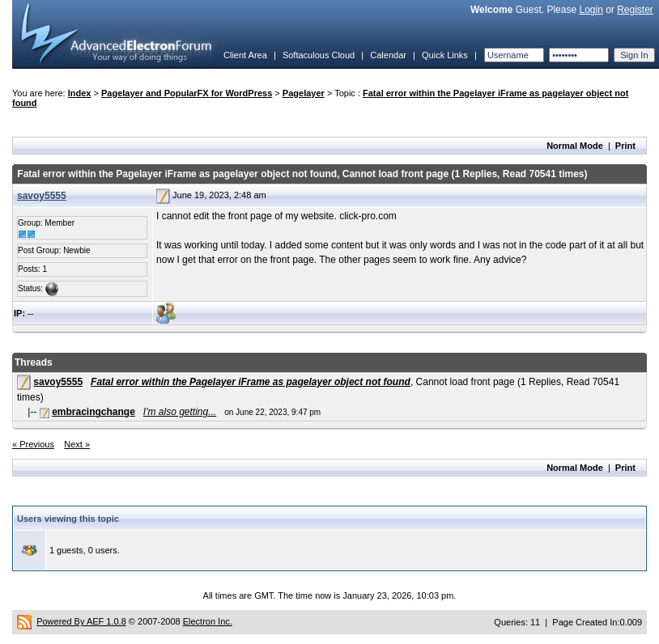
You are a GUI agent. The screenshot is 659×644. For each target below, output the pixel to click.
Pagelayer (304, 93)
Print (625, 146)
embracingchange (94, 412)
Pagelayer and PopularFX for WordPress (187, 93)
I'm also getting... (180, 412)
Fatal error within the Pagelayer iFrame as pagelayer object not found (251, 382)
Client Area (245, 55)
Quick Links (445, 55)
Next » (77, 444)
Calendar (388, 55)
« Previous (33, 444)
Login (591, 10)
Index (80, 93)
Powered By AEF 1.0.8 (81, 621)
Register (635, 10)
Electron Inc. (208, 621)
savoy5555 (42, 196)
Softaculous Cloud (319, 55)
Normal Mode (575, 146)
